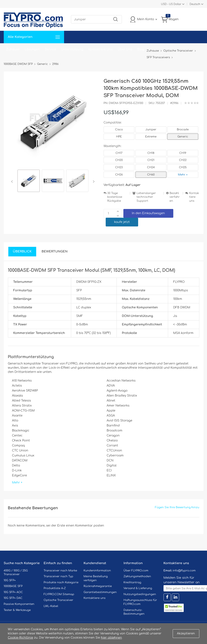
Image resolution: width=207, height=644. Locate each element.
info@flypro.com (184, 571)
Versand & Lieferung (138, 588)
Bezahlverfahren (175, 197)
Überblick (22, 252)
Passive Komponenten (19, 604)
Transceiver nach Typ (58, 576)
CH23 (119, 167)
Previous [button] (13, 182)
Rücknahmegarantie (98, 586)
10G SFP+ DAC (13, 598)
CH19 (183, 153)
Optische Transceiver (59, 600)
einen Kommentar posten (85, 526)
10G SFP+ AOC (13, 592)
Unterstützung (72, 49)
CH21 (151, 160)
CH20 (119, 160)
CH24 (151, 167)
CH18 (151, 153)
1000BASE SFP (13, 586)
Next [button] (93, 182)
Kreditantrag (132, 582)
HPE (119, 137)
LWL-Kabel (51, 606)
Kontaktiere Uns (100, 49)
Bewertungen (55, 252)
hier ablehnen (111, 638)
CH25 (183, 167)
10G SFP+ (10, 580)
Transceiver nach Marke (60, 571)
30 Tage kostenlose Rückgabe (115, 197)
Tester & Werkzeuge (17, 610)
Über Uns (125, 49)
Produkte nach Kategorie (61, 582)
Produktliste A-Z (55, 588)
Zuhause (13, 49)
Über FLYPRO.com (136, 571)
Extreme (151, 137)
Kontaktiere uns (194, 197)
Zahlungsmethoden (137, 576)
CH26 (119, 175)
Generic (183, 137)
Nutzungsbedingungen (140, 594)
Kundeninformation (97, 571)
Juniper (151, 130)
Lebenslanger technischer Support (146, 197)
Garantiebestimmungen (100, 592)
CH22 (183, 160)
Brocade (183, 130)
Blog (141, 49)
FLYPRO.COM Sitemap (59, 594)
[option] (29, 181)
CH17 (119, 153)
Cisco (119, 130)
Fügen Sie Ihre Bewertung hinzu (177, 507)
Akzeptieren (186, 633)
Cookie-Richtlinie (21, 638)
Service (50, 49)
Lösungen (32, 49)
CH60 (151, 175)
